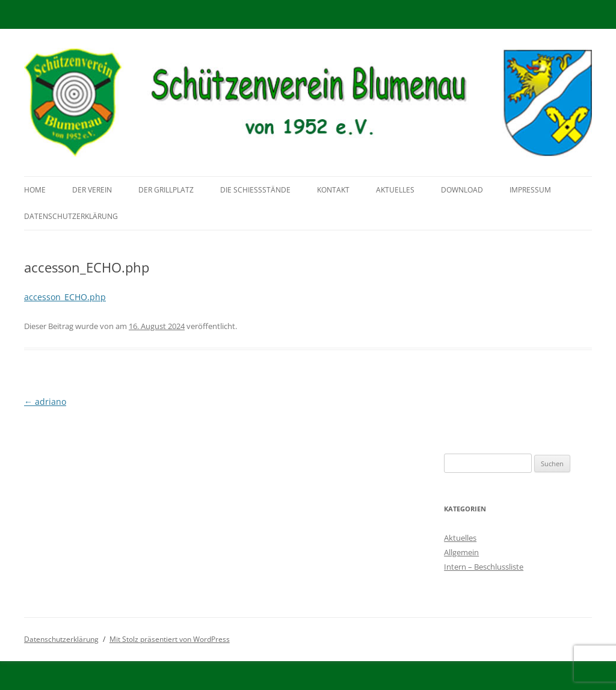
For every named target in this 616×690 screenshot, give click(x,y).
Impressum (530, 190)
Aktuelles (395, 190)
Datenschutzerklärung (71, 216)
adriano (45, 402)
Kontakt (333, 190)
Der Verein (92, 190)
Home (35, 190)
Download (462, 190)
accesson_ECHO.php (65, 297)
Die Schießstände (255, 190)
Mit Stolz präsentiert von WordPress (170, 639)
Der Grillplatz (166, 190)
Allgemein (461, 552)
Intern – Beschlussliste (484, 567)
